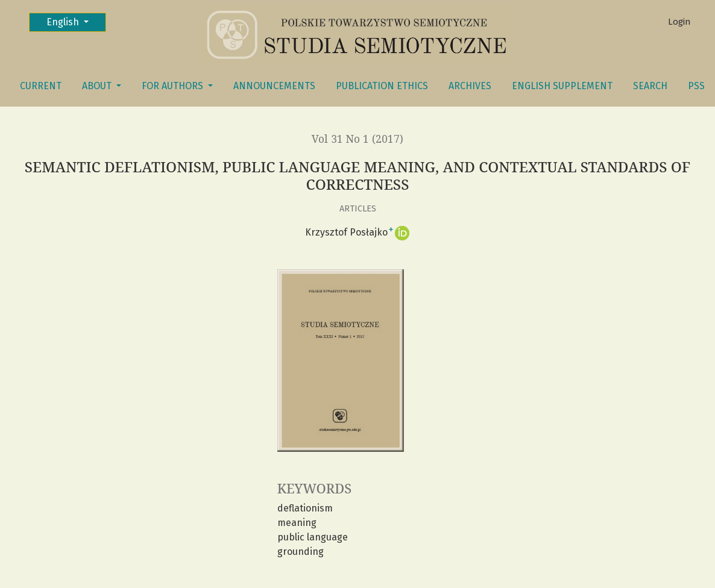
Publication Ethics (382, 86)
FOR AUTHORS (174, 86)
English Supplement (562, 86)
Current (41, 86)
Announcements (274, 86)
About (98, 86)
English (76, 21)
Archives (470, 86)
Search (650, 86)
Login (679, 22)
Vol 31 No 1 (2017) (357, 139)
